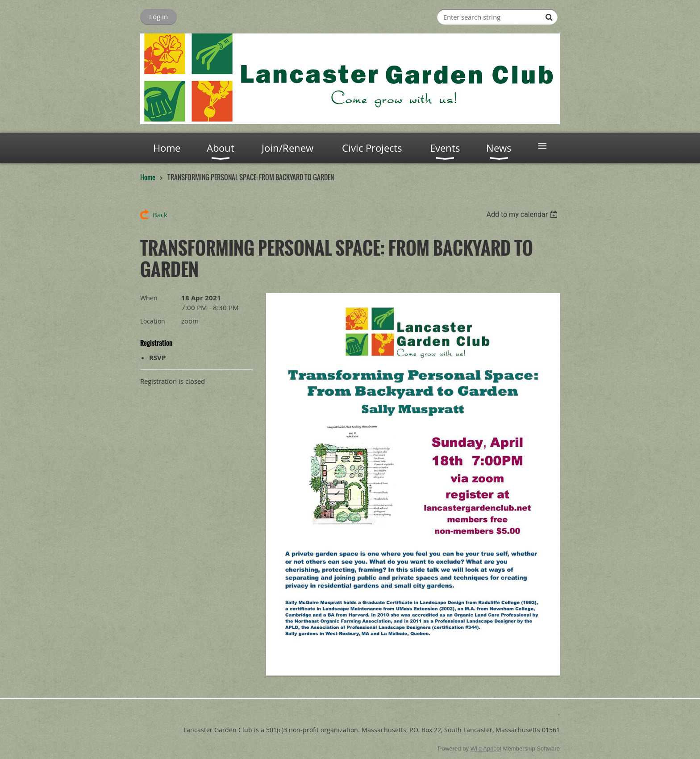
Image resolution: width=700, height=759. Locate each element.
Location (153, 321)
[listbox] (523, 214)
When (149, 298)
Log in (158, 17)
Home (148, 177)
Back (160, 215)
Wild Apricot (486, 749)
